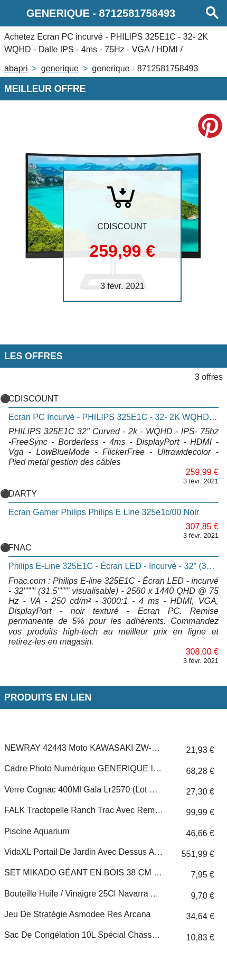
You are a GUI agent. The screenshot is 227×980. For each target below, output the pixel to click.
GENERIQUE (60, 68)
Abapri (16, 68)
